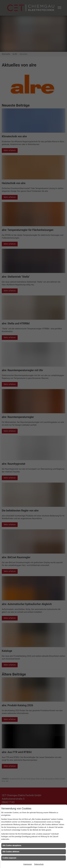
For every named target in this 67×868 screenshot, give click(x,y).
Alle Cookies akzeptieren (12, 845)
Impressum (28, 864)
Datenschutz (39, 864)
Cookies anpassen (9, 858)
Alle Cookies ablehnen (11, 852)
